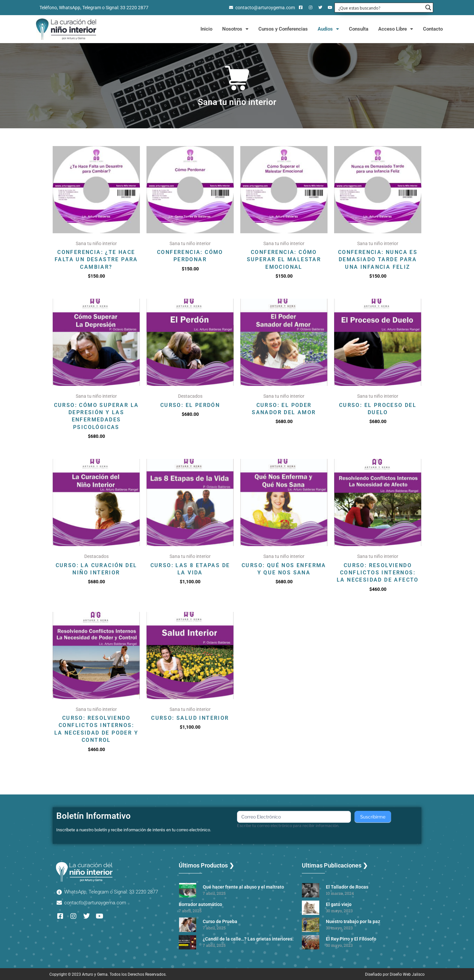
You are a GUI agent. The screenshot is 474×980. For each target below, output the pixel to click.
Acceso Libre (396, 29)
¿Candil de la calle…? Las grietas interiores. (248, 939)
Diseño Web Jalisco (407, 974)
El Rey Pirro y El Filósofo (351, 939)
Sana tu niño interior (237, 102)
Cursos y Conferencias (283, 29)
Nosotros (235, 29)
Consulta (359, 29)
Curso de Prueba (220, 921)
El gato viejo (339, 904)
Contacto (433, 29)
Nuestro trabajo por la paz (353, 921)
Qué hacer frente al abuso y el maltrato (243, 887)
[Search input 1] (380, 8)
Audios (328, 29)
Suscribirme (373, 817)
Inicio (206, 29)
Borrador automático (200, 904)
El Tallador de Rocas (347, 887)
